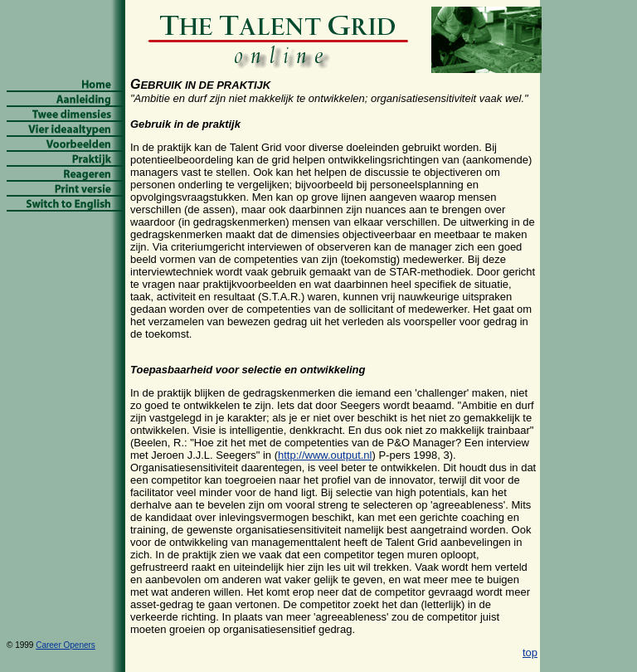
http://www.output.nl (325, 455)
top (530, 653)
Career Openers (66, 645)
